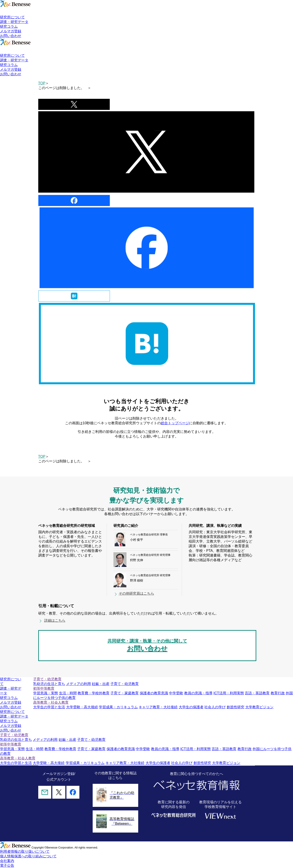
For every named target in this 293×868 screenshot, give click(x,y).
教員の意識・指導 (198, 693)
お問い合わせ (11, 36)
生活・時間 (68, 693)
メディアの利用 (79, 684)
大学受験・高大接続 (82, 707)
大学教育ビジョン (259, 707)
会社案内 (7, 861)
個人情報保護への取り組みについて (28, 856)
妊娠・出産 (101, 684)
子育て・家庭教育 (124, 693)
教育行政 (278, 693)
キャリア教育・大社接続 (158, 707)
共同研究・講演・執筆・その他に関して (147, 646)
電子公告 (7, 865)
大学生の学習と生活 (49, 707)
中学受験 (176, 693)
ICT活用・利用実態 (229, 693)
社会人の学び (215, 707)
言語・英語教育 (257, 693)
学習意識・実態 (46, 693)
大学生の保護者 (191, 707)
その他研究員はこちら (136, 593)
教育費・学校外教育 (94, 693)
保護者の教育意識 (154, 693)
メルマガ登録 (11, 31)
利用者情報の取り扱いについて (25, 851)
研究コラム (9, 26)
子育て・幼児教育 (124, 684)
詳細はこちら (55, 620)
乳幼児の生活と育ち (49, 684)
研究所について (12, 17)
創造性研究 (236, 707)
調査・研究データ (14, 22)
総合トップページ (175, 423)
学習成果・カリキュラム (118, 707)
